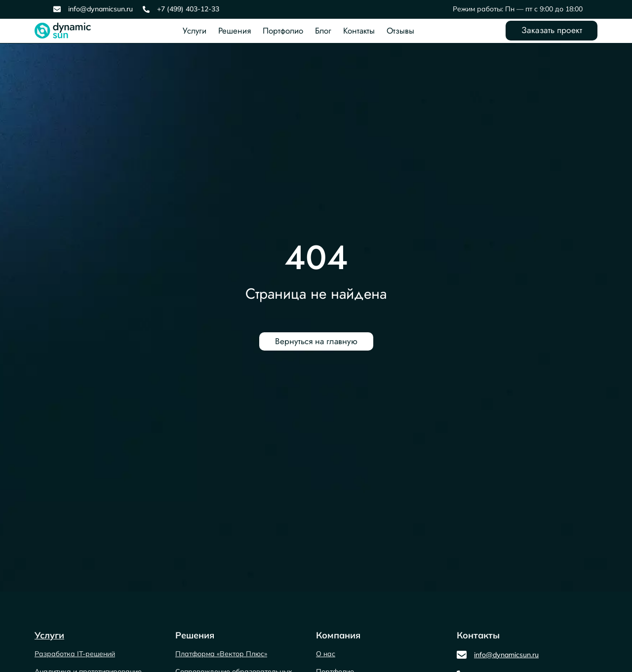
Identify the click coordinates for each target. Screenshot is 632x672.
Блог (322, 31)
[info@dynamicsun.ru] (57, 9)
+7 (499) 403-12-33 (188, 9)
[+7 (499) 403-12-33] (146, 9)
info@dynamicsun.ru (100, 9)
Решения (233, 31)
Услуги (193, 31)
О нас (326, 654)
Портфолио (281, 31)
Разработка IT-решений (75, 654)
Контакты (357, 31)
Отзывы (399, 31)
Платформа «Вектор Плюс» (221, 654)
